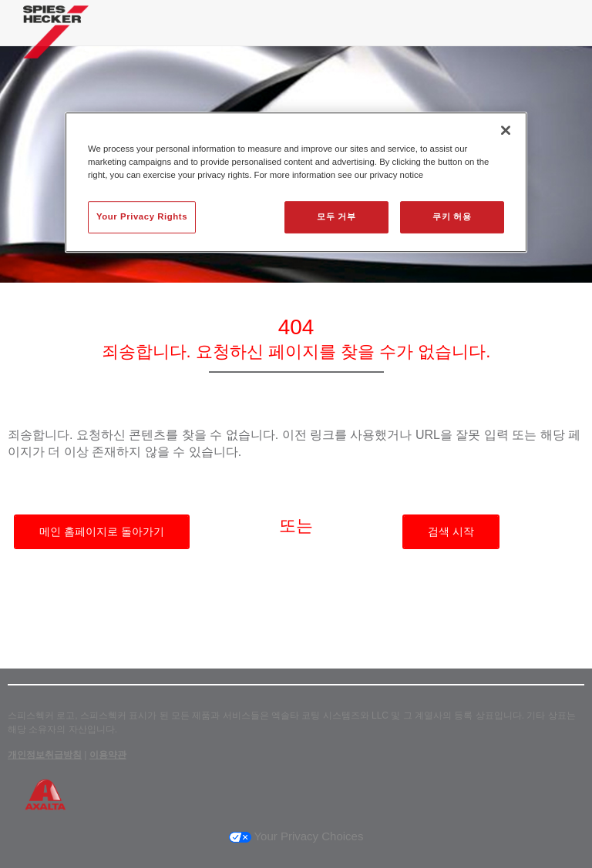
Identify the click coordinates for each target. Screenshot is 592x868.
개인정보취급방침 (45, 755)
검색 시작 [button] (451, 531)
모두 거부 (336, 216)
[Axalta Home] (56, 44)
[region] (296, 182)
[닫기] (506, 130)
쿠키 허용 (452, 216)
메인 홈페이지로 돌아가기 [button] (102, 531)
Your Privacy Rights (142, 216)
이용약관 (108, 755)
